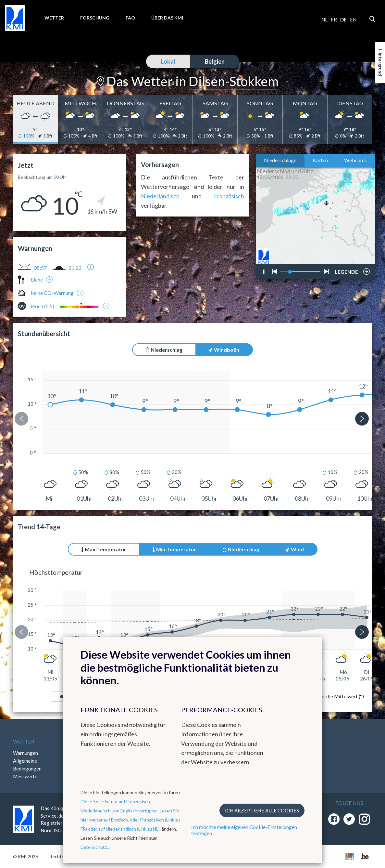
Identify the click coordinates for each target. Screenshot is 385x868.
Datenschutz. (94, 847)
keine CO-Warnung (52, 293)
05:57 (40, 268)
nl (324, 20)
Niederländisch (160, 196)
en (353, 20)
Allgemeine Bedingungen (27, 765)
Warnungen (25, 753)
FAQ (130, 18)
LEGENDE (346, 270)
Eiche (37, 279)
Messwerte (25, 776)
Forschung (95, 18)
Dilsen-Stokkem (234, 81)
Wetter (54, 18)
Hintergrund (380, 63)
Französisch (229, 196)
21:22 (75, 268)
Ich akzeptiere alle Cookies (262, 810)
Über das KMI (167, 18)
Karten (320, 160)
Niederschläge (280, 160)
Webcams (355, 160)
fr (334, 20)
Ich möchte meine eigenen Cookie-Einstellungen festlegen (244, 830)
